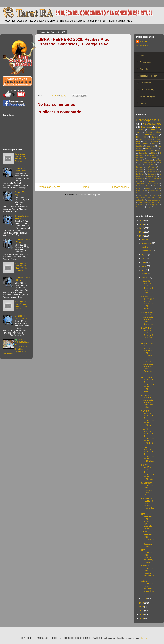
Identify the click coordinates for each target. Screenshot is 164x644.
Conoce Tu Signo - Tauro (21, 317)
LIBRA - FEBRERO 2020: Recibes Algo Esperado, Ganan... (147, 521)
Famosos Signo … (149, 96)
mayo (144, 266)
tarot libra (140, 146)
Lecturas (144, 103)
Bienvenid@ (146, 62)
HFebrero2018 (149, 134)
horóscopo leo (153, 191)
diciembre (146, 239)
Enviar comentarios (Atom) (89, 195)
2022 (142, 228)
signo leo (155, 195)
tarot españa (141, 150)
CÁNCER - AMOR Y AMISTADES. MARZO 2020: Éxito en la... (147, 401)
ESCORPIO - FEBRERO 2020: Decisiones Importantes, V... (148, 504)
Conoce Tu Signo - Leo (20, 193)
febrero (145, 278)
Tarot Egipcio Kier (148, 76)
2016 (142, 614)
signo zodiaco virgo (147, 202)
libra (147, 195)
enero (144, 598)
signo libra (140, 198)
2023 (142, 224)
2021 (142, 232)
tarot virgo (151, 146)
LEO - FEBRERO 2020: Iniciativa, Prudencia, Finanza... (147, 556)
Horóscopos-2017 (149, 120)
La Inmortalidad (153, 172)
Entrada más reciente (49, 187)
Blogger (143, 638)
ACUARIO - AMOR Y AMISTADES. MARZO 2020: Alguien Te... (148, 287)
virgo (149, 207)
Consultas (145, 69)
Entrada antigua (120, 187)
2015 (142, 618)
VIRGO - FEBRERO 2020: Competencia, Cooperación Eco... (147, 539)
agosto (145, 255)
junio (144, 262)
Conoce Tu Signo (148, 90)
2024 (142, 220)
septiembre (147, 251)
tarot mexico (141, 207)
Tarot (138, 132)
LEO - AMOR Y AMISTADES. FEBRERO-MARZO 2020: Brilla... (148, 384)
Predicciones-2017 (143, 186)
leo (140, 195)
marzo (145, 274)
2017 (142, 611)
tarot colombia (142, 144)
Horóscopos (146, 83)
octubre (145, 247)
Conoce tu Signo (153, 132)
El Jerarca (149, 160)
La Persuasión (150, 177)
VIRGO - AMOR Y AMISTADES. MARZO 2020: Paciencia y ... (147, 366)
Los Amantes (153, 183)
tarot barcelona (151, 141)
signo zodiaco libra (155, 200)
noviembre (147, 243)
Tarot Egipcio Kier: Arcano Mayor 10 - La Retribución (21, 267)
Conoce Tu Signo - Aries (21, 170)
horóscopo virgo (156, 193)
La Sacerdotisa (151, 181)
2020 (142, 236)
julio (144, 258)
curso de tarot (146, 139)
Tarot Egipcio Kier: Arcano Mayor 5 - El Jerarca (21, 158)
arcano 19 (149, 188)
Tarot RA (143, 41)
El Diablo (151, 155)
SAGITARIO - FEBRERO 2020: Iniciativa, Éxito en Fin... (147, 489)
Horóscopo (141, 137)
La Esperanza (152, 167)
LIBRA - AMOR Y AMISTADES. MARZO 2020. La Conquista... (148, 349)
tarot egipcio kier (152, 148)
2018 (142, 607)
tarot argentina (153, 205)
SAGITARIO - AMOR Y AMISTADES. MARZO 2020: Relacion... (147, 318)
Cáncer (159, 151)
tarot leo (155, 144)
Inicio (86, 187)
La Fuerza (151, 169)
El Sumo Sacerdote (147, 162)
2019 (142, 603)
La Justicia (140, 174)
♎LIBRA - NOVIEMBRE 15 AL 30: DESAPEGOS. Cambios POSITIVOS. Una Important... (16, 347)
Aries (152, 151)
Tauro (156, 186)
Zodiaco (139, 188)
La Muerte (152, 174)
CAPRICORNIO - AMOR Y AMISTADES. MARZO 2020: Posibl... (148, 303)
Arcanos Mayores (152, 124)
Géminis (150, 165)
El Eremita (152, 158)
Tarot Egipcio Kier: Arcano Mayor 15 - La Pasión (21, 305)
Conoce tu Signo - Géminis (22, 217)
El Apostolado (143, 153)
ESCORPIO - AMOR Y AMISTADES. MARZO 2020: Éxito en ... (147, 334)
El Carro (154, 153)
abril (144, 270)
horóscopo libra (142, 193)
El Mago (158, 160)
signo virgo (151, 198)
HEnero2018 (156, 137)
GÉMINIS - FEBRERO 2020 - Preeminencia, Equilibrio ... (148, 587)
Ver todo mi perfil (144, 46)
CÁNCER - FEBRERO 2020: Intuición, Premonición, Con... (148, 572)
